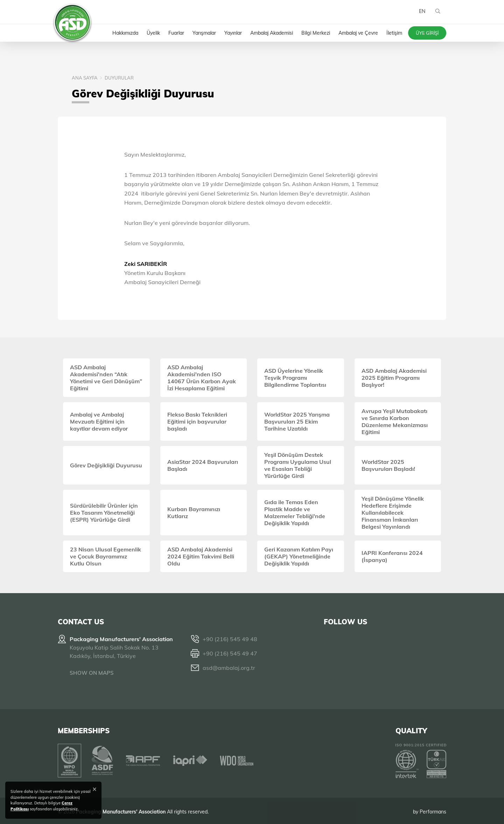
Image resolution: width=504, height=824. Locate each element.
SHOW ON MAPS (92, 673)
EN (421, 14)
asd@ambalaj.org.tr (229, 668)
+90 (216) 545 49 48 (230, 639)
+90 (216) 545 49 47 (230, 653)
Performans (433, 810)
